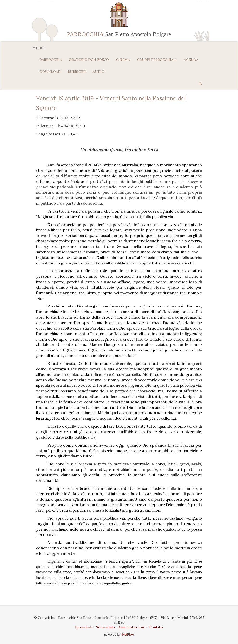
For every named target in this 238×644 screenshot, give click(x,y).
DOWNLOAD (50, 72)
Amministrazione (132, 627)
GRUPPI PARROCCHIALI (157, 60)
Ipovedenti (84, 627)
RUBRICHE (77, 72)
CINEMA (123, 60)
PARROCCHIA (51, 60)
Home (39, 47)
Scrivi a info (106, 627)
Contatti (156, 627)
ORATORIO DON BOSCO (89, 60)
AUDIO (99, 72)
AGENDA (191, 60)
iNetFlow (127, 635)
